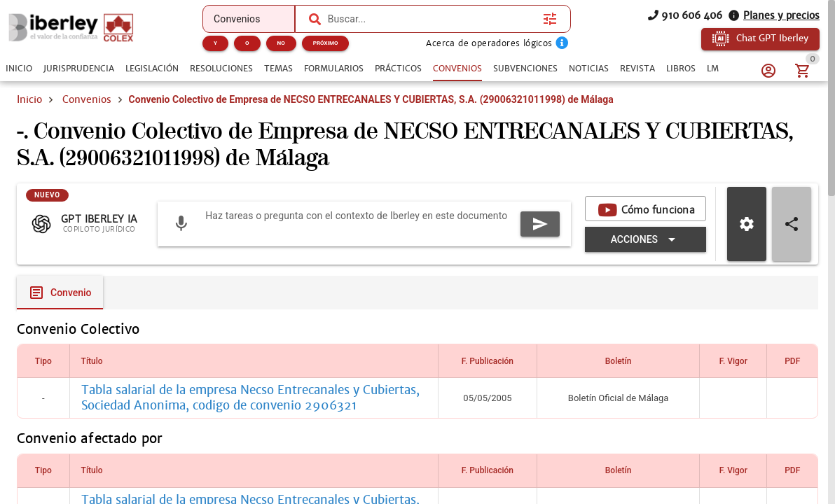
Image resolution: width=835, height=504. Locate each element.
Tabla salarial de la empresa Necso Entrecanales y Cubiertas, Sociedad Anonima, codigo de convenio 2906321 (250, 398)
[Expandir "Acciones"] (646, 239)
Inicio (29, 99)
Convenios (87, 99)
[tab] (19, 69)
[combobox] (432, 19)
